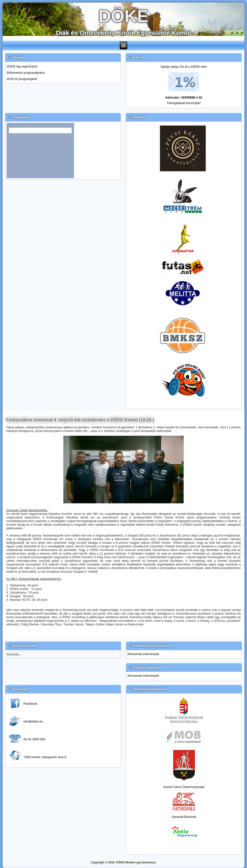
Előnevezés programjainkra (26, 73)
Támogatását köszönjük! (184, 103)
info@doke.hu (33, 721)
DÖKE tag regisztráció (22, 66)
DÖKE (123, 16)
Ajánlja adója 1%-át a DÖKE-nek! (184, 67)
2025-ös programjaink (22, 79)
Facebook (30, 704)
